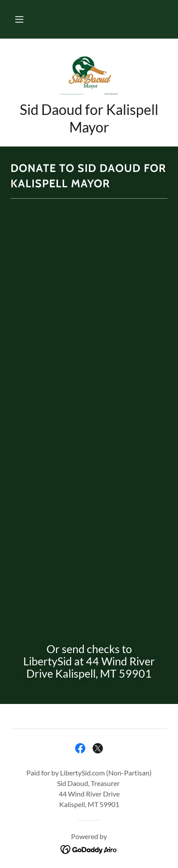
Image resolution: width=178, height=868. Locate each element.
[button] (19, 19)
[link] (89, 73)
